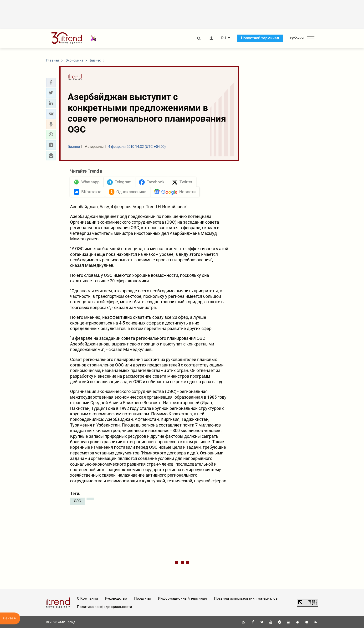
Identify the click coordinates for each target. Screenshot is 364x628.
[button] (51, 82)
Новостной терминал (260, 38)
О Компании (87, 598)
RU (224, 38)
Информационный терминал (182, 598)
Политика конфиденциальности (105, 607)
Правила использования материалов (246, 598)
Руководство (116, 598)
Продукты (143, 598)
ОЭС (77, 501)
